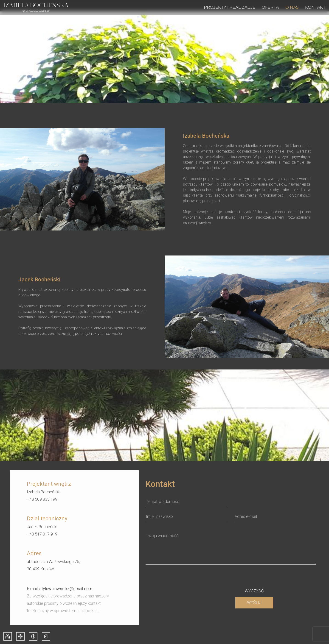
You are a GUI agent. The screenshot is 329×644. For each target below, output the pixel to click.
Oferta (270, 7)
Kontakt (315, 7)
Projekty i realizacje (230, 7)
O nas (292, 7)
